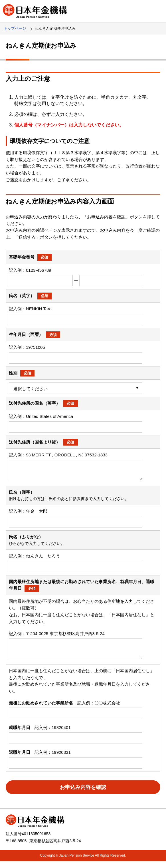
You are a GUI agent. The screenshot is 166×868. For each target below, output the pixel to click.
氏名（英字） (30, 296)
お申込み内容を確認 (83, 794)
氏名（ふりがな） (26, 540)
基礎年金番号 (30, 257)
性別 (22, 373)
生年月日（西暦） (35, 334)
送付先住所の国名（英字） (43, 403)
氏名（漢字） (22, 496)
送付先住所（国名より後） (43, 442)
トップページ (15, 28)
